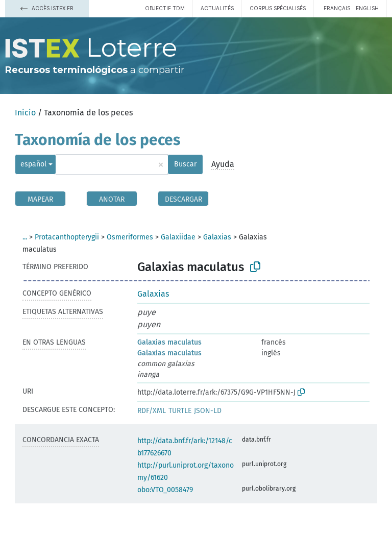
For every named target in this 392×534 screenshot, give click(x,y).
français (337, 8)
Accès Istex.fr (47, 8)
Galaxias (217, 237)
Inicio (25, 113)
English (367, 8)
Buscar (185, 164)
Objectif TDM (165, 8)
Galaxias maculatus (169, 342)
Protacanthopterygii (67, 237)
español (33, 164)
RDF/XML (152, 411)
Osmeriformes (130, 237)
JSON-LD (208, 411)
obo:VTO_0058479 (165, 490)
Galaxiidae (178, 237)
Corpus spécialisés (278, 8)
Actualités (217, 8)
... (25, 237)
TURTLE (180, 411)
